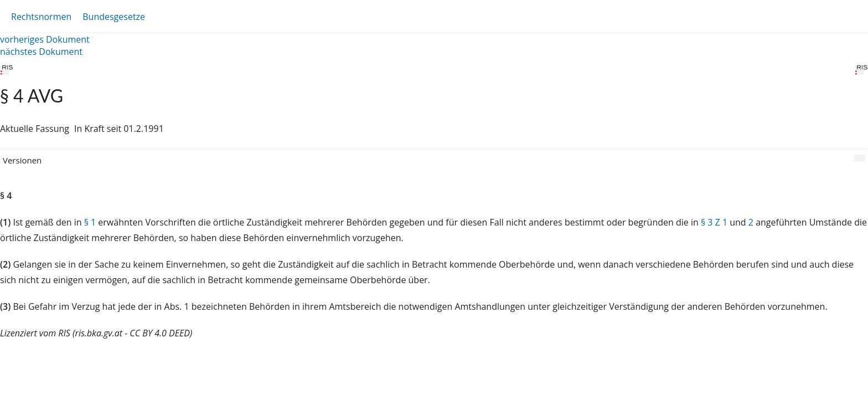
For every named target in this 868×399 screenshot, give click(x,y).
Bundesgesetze (114, 17)
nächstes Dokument (41, 52)
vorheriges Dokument (45, 39)
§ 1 (90, 222)
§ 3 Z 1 (714, 222)
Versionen (22, 160)
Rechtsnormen (41, 17)
